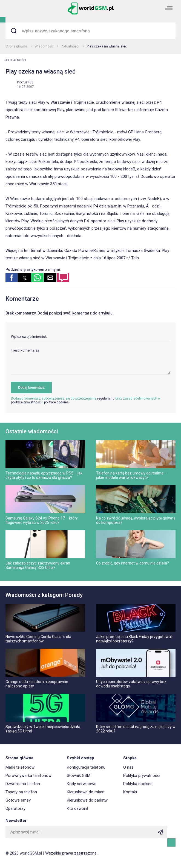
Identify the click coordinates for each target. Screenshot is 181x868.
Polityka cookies (138, 784)
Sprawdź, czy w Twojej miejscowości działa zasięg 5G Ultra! (43, 729)
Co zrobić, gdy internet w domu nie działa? (133, 563)
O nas (128, 767)
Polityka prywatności (142, 776)
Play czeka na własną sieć (107, 46)
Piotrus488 (25, 82)
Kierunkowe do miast (86, 792)
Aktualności (70, 46)
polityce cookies (56, 402)
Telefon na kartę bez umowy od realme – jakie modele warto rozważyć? (132, 475)
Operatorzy (15, 808)
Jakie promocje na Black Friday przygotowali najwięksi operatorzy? (134, 639)
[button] (169, 14)
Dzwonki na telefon (23, 784)
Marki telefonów (20, 767)
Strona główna (16, 46)
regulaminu (106, 398)
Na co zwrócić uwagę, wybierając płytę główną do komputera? (136, 520)
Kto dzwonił (77, 808)
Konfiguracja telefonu (86, 767)
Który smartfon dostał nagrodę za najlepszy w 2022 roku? (136, 729)
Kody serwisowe (82, 784)
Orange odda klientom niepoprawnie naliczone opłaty (37, 684)
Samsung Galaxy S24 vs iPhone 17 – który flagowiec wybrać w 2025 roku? (42, 520)
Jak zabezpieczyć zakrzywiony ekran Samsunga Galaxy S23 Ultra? (38, 565)
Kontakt (130, 792)
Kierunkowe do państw (87, 800)
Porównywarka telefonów (28, 776)
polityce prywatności (26, 402)
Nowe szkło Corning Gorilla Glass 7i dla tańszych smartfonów (38, 639)
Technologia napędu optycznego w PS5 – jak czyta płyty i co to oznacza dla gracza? (44, 475)
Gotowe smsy (18, 800)
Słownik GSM (79, 776)
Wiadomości (44, 46)
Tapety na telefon (21, 792)
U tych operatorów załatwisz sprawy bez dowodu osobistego (131, 684)
